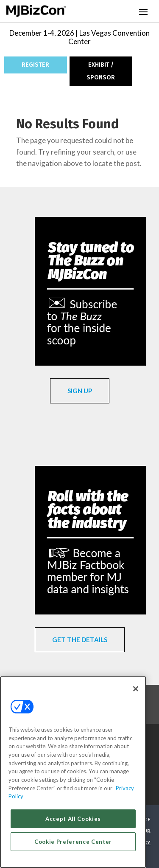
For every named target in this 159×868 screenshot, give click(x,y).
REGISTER (35, 65)
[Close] (136, 689)
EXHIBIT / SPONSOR (101, 71)
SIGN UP (80, 391)
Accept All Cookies (73, 819)
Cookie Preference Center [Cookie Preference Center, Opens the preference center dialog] (73, 842)
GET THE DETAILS (80, 640)
